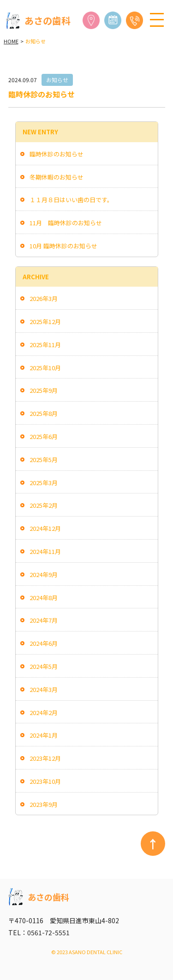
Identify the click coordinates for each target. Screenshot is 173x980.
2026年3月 (44, 298)
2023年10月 (45, 781)
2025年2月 (44, 505)
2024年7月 (44, 620)
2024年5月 (44, 666)
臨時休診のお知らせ (57, 154)
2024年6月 (44, 643)
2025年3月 (44, 483)
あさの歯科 (38, 21)
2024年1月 (44, 735)
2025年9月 (44, 390)
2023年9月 (44, 804)
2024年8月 (44, 598)
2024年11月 (45, 551)
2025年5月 (44, 460)
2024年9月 (44, 574)
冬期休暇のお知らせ (57, 177)
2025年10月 (45, 368)
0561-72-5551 (48, 932)
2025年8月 (44, 413)
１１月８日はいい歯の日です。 (71, 200)
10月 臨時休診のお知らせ (63, 246)
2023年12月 (45, 758)
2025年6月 (44, 436)
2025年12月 (45, 322)
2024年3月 (44, 689)
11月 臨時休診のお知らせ (66, 223)
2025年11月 (45, 345)
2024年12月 (45, 528)
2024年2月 (44, 712)
